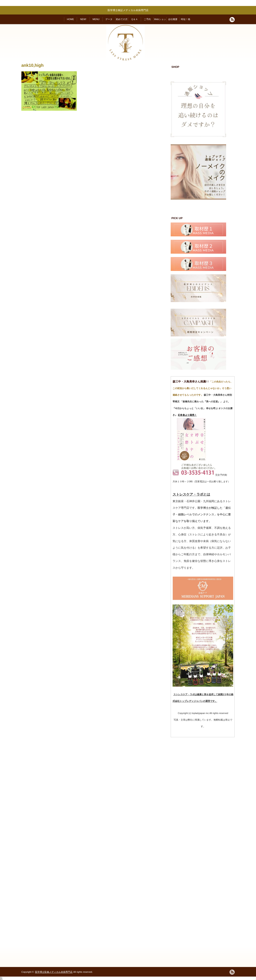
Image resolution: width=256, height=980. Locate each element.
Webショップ (160, 21)
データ (109, 19)
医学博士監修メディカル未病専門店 (54, 972)
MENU (96, 19)
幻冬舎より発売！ (187, 415)
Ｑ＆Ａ (134, 19)
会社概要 (173, 19)
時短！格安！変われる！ (186, 21)
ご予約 (147, 19)
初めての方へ (122, 21)
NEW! (83, 19)
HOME (71, 19)
